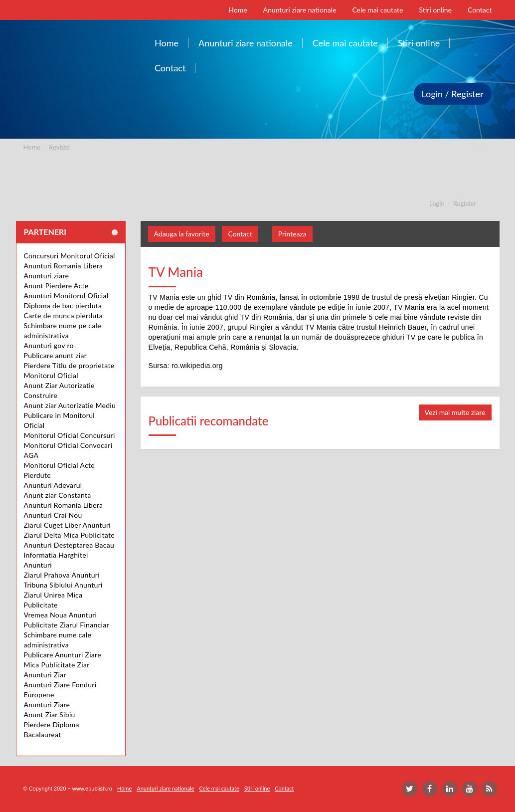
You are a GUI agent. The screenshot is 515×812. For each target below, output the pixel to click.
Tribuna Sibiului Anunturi (63, 585)
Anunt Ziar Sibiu (50, 714)
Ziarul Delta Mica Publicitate (69, 535)
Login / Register (453, 94)
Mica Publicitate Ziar (57, 665)
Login (437, 203)
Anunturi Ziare (47, 705)
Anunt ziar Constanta (58, 495)
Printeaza (292, 234)
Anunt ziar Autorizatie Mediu (70, 405)
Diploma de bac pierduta (63, 305)
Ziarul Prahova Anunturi (62, 575)
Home (32, 147)
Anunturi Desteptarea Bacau (69, 545)
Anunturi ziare (47, 276)
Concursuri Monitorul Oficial (70, 256)
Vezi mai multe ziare (455, 412)
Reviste (59, 147)
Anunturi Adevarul (53, 485)
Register (465, 203)
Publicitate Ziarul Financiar (67, 625)
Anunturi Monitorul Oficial (66, 296)
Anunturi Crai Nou (53, 515)
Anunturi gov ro (49, 345)
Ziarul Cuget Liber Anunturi (68, 525)
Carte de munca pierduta (63, 315)
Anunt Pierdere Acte (56, 286)
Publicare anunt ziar (56, 355)
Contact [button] (240, 234)
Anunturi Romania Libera (64, 266)
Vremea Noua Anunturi (61, 615)
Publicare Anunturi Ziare (63, 655)
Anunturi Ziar (45, 675)
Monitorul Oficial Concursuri (70, 435)
